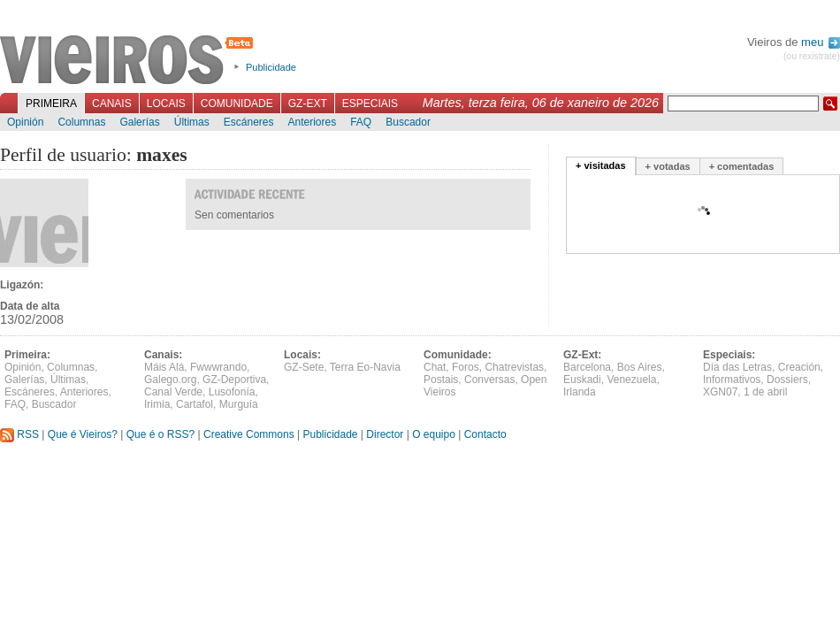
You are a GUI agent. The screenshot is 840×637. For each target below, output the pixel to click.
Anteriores (312, 122)
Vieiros (130, 61)
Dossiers (787, 380)
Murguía (239, 404)
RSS (19, 434)
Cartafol (195, 404)
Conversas (489, 380)
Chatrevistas (514, 367)
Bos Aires (640, 367)
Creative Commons (249, 434)
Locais (166, 104)
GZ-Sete (304, 367)
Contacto (485, 434)
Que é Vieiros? (83, 434)
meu (821, 42)
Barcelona (587, 367)
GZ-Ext (308, 104)
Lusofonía (232, 392)
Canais (112, 104)
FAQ (361, 122)
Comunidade (237, 104)
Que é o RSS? (160, 434)
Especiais (370, 104)
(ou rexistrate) (812, 56)
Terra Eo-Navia (365, 367)
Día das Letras (737, 367)
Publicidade (271, 67)
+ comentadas (742, 166)
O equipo (434, 434)
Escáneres (249, 122)
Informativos (732, 380)
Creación (799, 367)
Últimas (192, 122)
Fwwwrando (218, 367)
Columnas (81, 122)
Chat (435, 367)
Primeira (51, 104)
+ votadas (668, 166)
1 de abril (765, 392)
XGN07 (720, 392)
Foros (466, 367)
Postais (441, 380)
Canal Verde (173, 392)
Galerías (139, 122)
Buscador (408, 122)
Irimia (157, 404)
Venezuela (631, 380)
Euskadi (582, 380)
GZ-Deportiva (234, 380)
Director (385, 434)
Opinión (25, 122)
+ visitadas (601, 165)
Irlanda (580, 392)
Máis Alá (164, 367)
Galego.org (170, 380)
